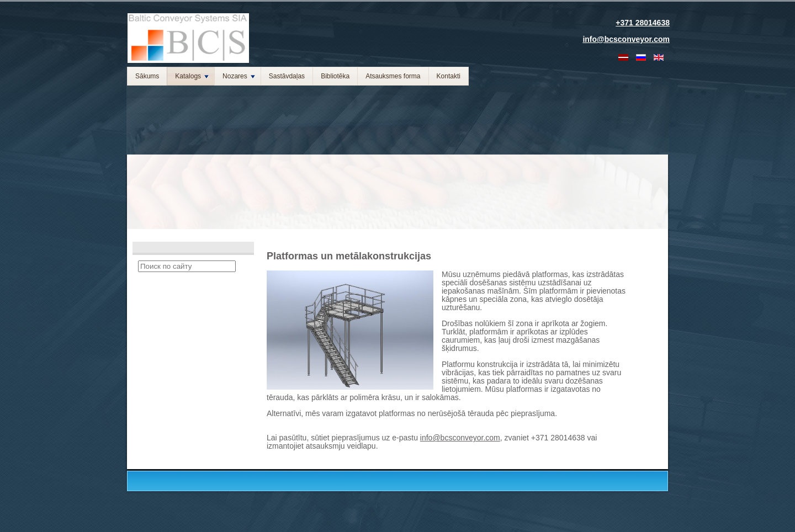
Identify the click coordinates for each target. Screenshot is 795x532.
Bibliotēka (335, 76)
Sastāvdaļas (287, 76)
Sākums (147, 76)
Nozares (239, 76)
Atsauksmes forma (393, 76)
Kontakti (449, 76)
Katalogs (192, 76)
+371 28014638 (643, 23)
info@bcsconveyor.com (460, 438)
